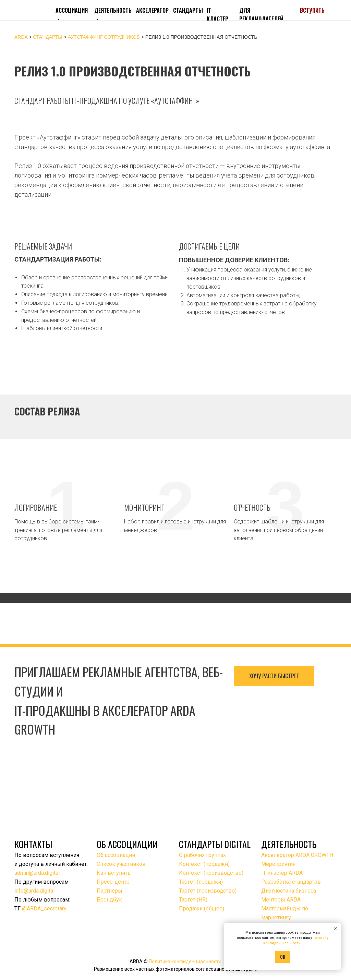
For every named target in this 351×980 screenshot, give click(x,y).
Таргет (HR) (193, 900)
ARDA (21, 37)
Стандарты (48, 37)
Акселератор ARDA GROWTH (297, 855)
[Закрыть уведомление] (336, 928)
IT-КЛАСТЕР (217, 15)
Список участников (121, 864)
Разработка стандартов (291, 882)
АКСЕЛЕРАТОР (152, 10)
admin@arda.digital (37, 873)
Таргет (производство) (208, 891)
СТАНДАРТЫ (188, 10)
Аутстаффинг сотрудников (105, 37)
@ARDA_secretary (44, 909)
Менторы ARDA (281, 900)
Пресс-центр (113, 882)
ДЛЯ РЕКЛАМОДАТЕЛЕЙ (261, 15)
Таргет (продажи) (201, 882)
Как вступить (114, 873)
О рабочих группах (202, 855)
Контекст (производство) (211, 873)
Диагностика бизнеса (289, 891)
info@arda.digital (34, 891)
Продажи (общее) (202, 909)
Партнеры (110, 891)
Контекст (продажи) (204, 864)
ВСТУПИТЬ (312, 10)
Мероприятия (278, 864)
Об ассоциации (116, 855)
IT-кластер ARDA (282, 873)
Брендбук (109, 900)
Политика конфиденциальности (185, 961)
